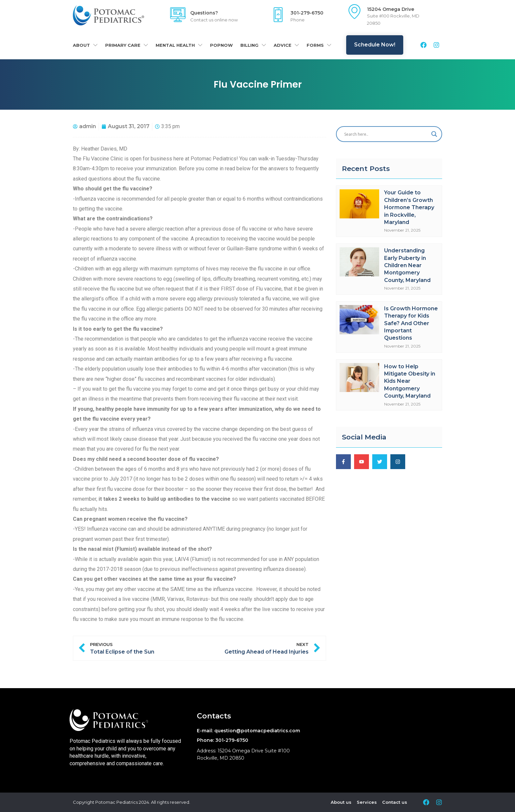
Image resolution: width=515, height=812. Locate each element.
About (85, 45)
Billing (253, 45)
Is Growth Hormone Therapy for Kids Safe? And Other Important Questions (411, 323)
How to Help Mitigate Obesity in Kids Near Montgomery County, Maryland (410, 381)
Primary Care (127, 45)
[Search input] (386, 134)
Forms (319, 45)
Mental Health (179, 45)
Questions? (204, 13)
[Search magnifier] (434, 134)
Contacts (214, 716)
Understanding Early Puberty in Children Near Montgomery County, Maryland (407, 265)
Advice (286, 45)
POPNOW (221, 45)
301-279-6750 (307, 13)
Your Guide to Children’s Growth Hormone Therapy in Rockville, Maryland (409, 207)
